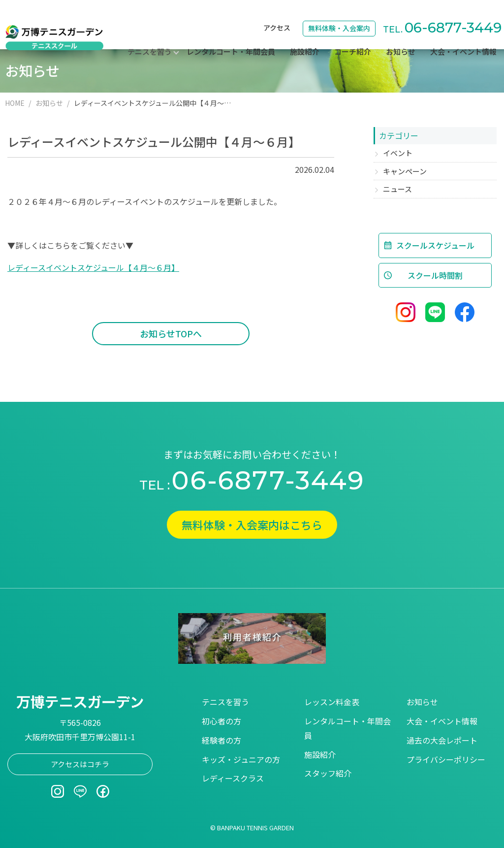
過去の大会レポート (442, 740)
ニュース (397, 189)
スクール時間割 (435, 275)
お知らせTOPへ (171, 333)
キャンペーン (405, 171)
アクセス (277, 13)
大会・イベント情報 (463, 37)
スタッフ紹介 (328, 773)
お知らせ (401, 37)
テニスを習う (225, 702)
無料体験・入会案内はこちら (252, 524)
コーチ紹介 (353, 37)
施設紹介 (305, 37)
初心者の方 (221, 721)
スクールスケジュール (435, 245)
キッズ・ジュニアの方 (241, 759)
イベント (398, 153)
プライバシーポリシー (446, 759)
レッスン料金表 (332, 702)
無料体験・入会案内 (339, 13)
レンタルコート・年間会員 (231, 37)
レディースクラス (233, 778)
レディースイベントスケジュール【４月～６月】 (93, 267)
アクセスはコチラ (80, 764)
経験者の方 (221, 740)
